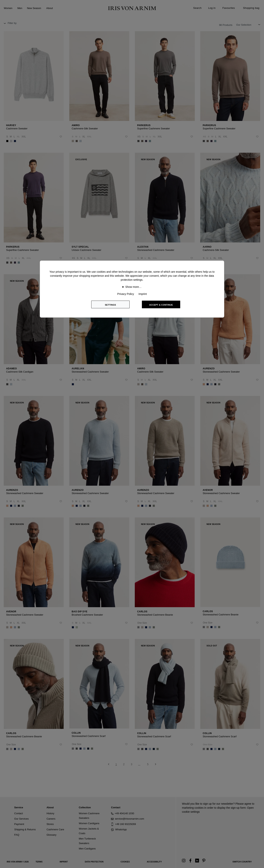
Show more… (134, 287)
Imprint (143, 294)
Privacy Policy (126, 294)
